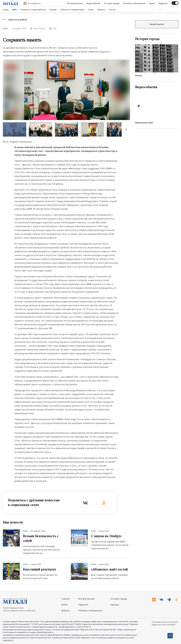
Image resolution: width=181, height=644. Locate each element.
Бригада (115, 605)
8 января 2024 (19, 28)
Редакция (163, 3)
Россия (112, 10)
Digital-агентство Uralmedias (164, 625)
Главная (65, 599)
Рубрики (66, 610)
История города (112, 3)
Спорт (91, 10)
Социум (53, 10)
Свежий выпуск (157, 71)
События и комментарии (72, 10)
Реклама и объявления (134, 3)
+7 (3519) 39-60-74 (83, 627)
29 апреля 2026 (38, 531)
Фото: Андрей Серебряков (17, 142)
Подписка (157, 24)
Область (101, 10)
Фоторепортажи (75, 3)
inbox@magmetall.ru (67, 627)
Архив (152, 3)
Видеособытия (93, 3)
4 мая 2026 (104, 531)
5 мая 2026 (36, 564)
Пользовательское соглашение (165, 622)
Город (6, 10)
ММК (14, 10)
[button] (126, 129)
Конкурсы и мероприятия (33, 10)
